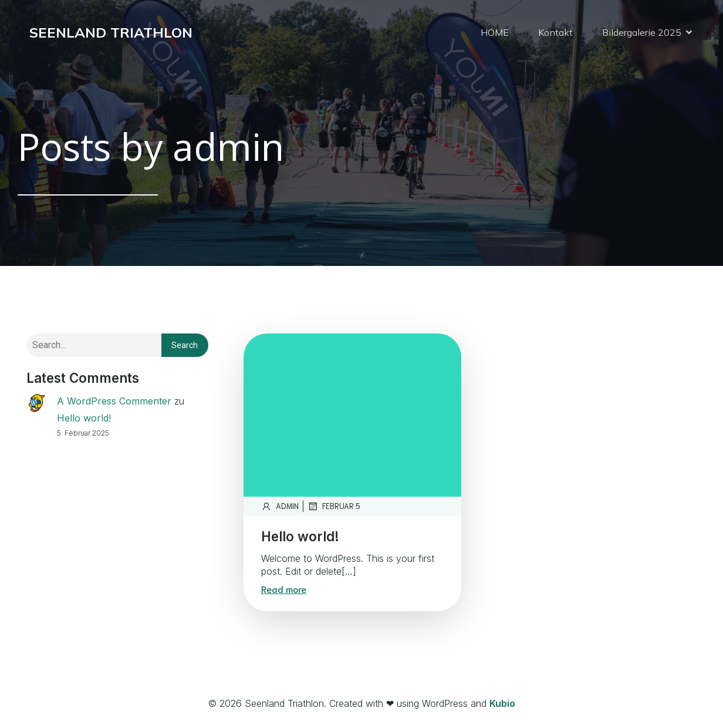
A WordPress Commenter (114, 401)
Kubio (502, 703)
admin (280, 506)
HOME (495, 32)
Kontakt (555, 32)
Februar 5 (334, 506)
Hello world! (84, 418)
